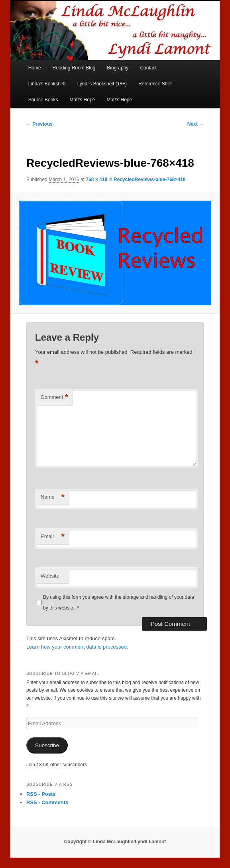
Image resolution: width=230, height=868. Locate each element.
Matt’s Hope (83, 100)
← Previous (39, 124)
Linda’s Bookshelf (47, 84)
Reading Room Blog (74, 68)
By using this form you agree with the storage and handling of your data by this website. (119, 603)
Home (35, 68)
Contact (148, 68)
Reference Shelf (155, 84)
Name (53, 497)
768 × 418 (96, 180)
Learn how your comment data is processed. (77, 647)
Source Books (43, 100)
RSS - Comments (47, 802)
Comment (54, 398)
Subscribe (47, 745)
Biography (118, 68)
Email (53, 537)
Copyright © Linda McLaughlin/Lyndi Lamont (115, 842)
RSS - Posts (41, 794)
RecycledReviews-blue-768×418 (149, 180)
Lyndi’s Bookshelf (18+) (102, 84)
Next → (196, 124)
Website (50, 576)
